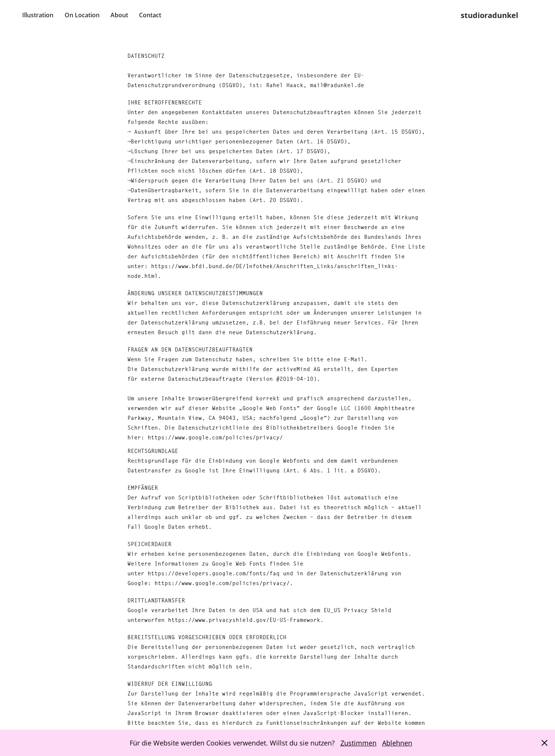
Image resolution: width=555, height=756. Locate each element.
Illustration (38, 15)
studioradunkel (489, 15)
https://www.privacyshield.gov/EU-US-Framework (244, 620)
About (119, 15)
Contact (150, 15)
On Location (82, 15)
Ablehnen (397, 743)
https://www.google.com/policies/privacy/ (215, 437)
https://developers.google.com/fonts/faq (214, 573)
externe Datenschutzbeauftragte (192, 379)
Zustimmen (358, 743)
